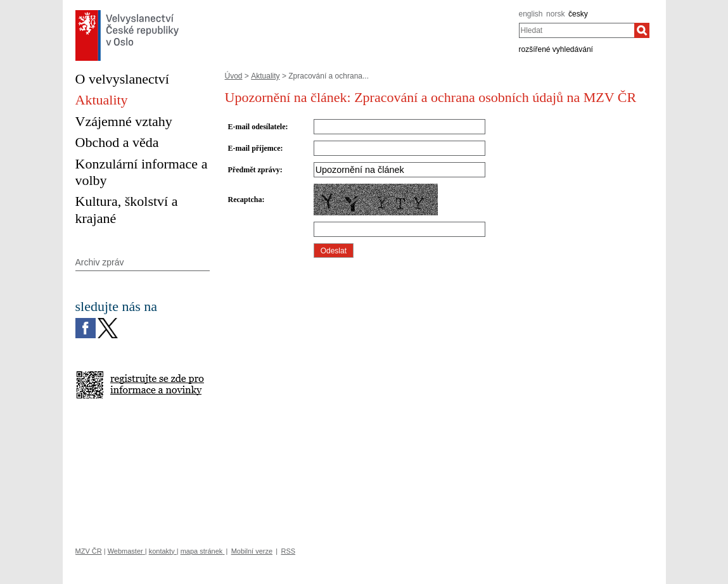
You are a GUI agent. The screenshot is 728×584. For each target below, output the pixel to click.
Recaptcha (245, 200)
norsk (555, 14)
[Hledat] (642, 30)
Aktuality (265, 76)
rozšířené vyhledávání (556, 49)
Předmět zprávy (254, 170)
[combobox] (577, 30)
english (531, 14)
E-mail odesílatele (257, 127)
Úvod (234, 76)
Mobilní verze (252, 551)
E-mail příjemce (254, 148)
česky (578, 14)
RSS (288, 551)
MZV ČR (89, 551)
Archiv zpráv (100, 262)
